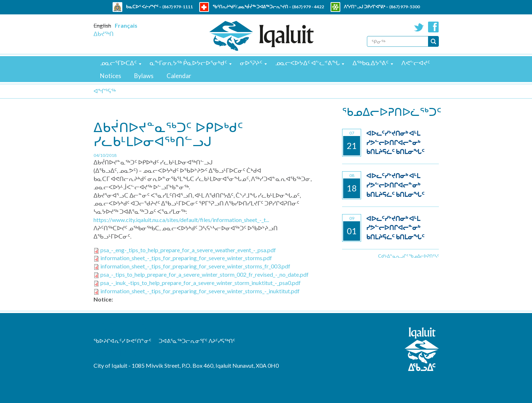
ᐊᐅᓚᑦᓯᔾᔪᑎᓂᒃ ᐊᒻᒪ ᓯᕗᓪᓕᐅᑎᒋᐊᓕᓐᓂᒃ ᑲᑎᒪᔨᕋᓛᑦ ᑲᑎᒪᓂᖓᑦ (395, 142)
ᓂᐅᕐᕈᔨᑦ (251, 63)
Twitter (419, 27)
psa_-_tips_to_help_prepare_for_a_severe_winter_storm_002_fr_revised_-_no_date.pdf (204, 274)
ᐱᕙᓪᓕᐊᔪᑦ (416, 63)
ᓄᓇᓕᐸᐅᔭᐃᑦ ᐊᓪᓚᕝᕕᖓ (307, 63)
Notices (111, 76)
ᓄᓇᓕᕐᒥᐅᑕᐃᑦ (118, 63)
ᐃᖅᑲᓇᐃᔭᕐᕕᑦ (370, 63)
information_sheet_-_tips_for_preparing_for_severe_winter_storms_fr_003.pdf (195, 266)
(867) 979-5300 (404, 7)
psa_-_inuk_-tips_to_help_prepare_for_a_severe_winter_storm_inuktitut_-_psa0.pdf (201, 283)
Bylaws (144, 76)
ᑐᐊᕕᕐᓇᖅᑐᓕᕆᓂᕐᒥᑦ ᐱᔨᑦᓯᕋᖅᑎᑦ (197, 341)
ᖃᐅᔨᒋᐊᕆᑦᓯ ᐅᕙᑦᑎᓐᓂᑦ (122, 341)
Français (126, 25)
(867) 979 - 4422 (308, 7)
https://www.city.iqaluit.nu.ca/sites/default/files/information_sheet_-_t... (181, 220)
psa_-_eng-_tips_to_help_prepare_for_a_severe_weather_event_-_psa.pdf (188, 250)
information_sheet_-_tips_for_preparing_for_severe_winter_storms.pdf (186, 258)
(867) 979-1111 (178, 7)
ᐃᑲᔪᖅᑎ (104, 34)
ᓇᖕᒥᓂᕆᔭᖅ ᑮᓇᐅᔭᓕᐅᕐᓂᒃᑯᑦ (188, 63)
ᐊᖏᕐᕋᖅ (105, 91)
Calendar (179, 76)
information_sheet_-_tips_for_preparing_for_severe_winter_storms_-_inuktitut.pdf (200, 291)
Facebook (433, 27)
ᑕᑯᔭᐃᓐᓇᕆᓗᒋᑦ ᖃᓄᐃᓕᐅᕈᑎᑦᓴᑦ (408, 256)
